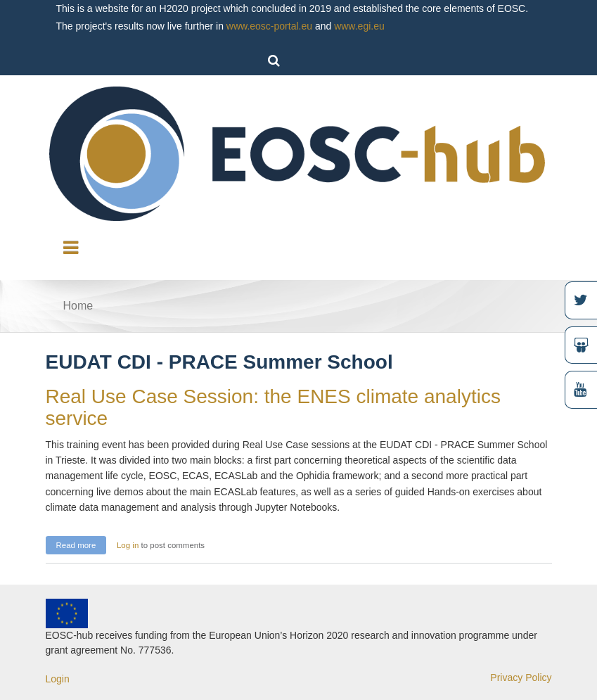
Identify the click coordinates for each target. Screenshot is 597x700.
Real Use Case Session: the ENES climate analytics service (273, 407)
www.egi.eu (359, 26)
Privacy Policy (521, 677)
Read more (82, 543)
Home (78, 306)
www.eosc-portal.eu (269, 26)
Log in (128, 545)
